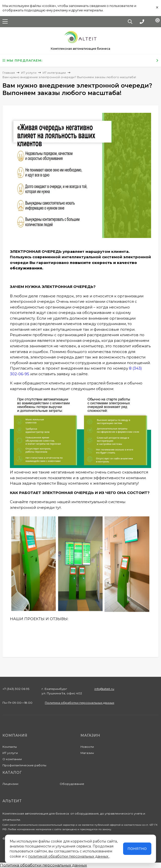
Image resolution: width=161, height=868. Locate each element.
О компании (12, 759)
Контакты (10, 747)
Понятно (137, 849)
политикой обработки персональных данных (69, 856)
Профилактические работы (24, 765)
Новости (87, 747)
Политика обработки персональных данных (80, 703)
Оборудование (72, 784)
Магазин (87, 753)
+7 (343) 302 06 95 (16, 689)
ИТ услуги (10, 753)
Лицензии (10, 784)
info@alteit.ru (104, 689)
